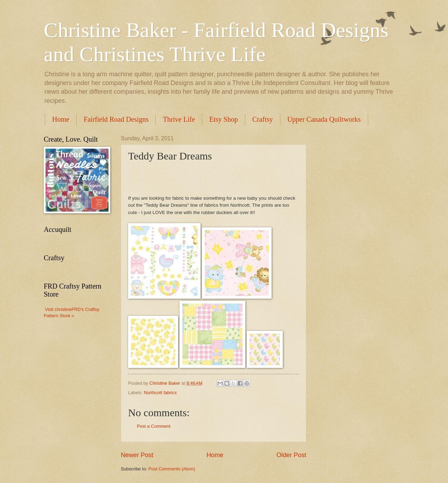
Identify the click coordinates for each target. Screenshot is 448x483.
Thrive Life (179, 119)
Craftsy (263, 119)
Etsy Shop (224, 119)
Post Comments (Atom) (172, 469)
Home (61, 119)
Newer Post (137, 455)
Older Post (291, 455)
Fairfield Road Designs (116, 119)
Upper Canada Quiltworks (324, 119)
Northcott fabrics (160, 393)
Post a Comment (154, 426)
